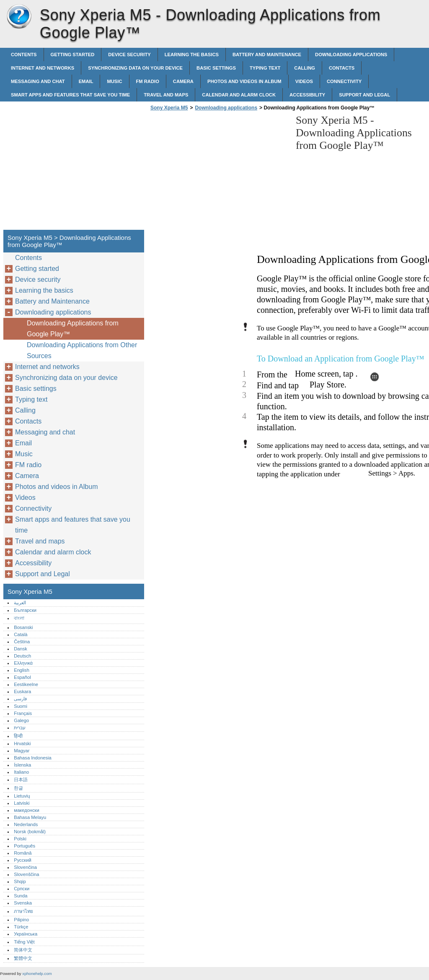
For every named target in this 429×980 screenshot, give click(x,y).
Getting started (73, 55)
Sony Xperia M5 (19, 17)
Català (21, 634)
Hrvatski (22, 743)
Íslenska (22, 765)
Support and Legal (364, 95)
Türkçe (21, 927)
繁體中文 (23, 958)
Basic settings (216, 68)
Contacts (342, 68)
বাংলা (19, 618)
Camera (183, 81)
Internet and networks (43, 68)
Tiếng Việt (24, 942)
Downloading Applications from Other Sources (82, 350)
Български (25, 610)
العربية (20, 603)
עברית (20, 728)
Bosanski (23, 627)
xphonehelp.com (37, 974)
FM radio (148, 81)
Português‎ (25, 846)
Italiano (21, 772)
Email (86, 81)
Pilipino (21, 920)
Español (22, 677)
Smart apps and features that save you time (70, 95)
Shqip (20, 881)
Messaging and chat (38, 81)
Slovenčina (25, 867)
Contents (24, 55)
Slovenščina (26, 874)
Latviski (22, 803)
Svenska (23, 903)
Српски (22, 889)
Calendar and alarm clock (239, 95)
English (22, 670)
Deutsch (22, 656)
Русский (23, 860)
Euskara (22, 691)
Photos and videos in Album (244, 81)
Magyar (22, 751)
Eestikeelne (26, 684)
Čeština (22, 642)
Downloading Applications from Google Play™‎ (73, 329)
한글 (18, 788)
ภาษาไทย (23, 911)
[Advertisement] (219, 173)
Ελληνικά (23, 663)
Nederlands (26, 824)
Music (114, 81)
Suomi (21, 706)
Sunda (21, 896)
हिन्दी (18, 736)
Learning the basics (192, 55)
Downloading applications (351, 55)
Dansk (21, 649)
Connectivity (344, 81)
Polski (20, 839)
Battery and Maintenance (267, 55)
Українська (26, 934)
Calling (305, 68)
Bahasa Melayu (30, 817)
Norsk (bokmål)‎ (30, 832)
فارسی (20, 699)
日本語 (21, 780)
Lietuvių (22, 796)
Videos (304, 81)
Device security (129, 55)
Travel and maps (166, 95)
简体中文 (23, 950)
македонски (27, 810)
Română (23, 853)
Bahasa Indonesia (33, 758)
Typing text (265, 68)
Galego (21, 720)
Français (23, 713)
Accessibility (307, 95)
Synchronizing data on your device (135, 68)
